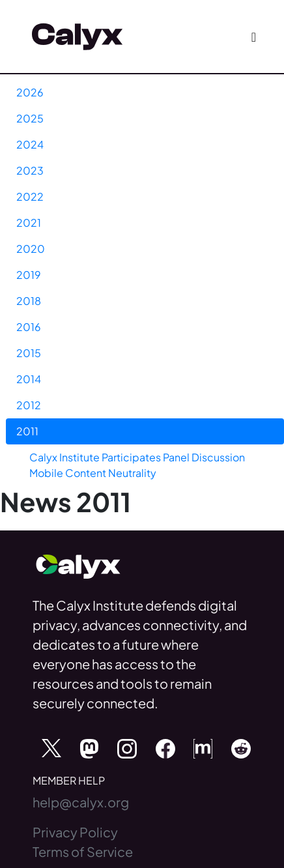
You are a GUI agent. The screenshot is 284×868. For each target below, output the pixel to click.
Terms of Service (83, 851)
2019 (29, 275)
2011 (27, 431)
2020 (31, 249)
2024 (30, 144)
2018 (29, 301)
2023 (30, 170)
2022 (30, 196)
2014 (29, 379)
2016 (29, 327)
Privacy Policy (75, 832)
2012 (29, 405)
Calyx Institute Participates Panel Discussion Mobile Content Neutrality (137, 465)
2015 (29, 353)
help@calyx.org (81, 802)
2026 (30, 92)
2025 (30, 118)
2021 (29, 223)
